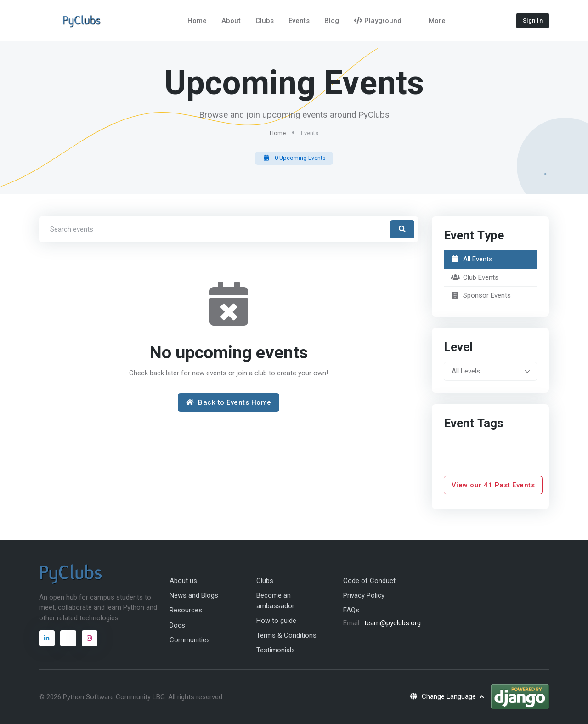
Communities (190, 640)
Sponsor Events (481, 295)
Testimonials (276, 650)
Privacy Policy (364, 595)
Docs (177, 625)
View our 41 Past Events (493, 485)
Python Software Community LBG (114, 697)
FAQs (351, 611)
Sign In (533, 20)
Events (299, 21)
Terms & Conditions (286, 635)
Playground (378, 21)
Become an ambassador (275, 601)
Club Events (475, 277)
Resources (186, 611)
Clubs (265, 21)
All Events (472, 259)
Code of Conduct (369, 581)
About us (183, 581)
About (231, 21)
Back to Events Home (228, 402)
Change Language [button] (444, 696)
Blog (332, 21)
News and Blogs (194, 595)
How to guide (276, 621)
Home (197, 21)
